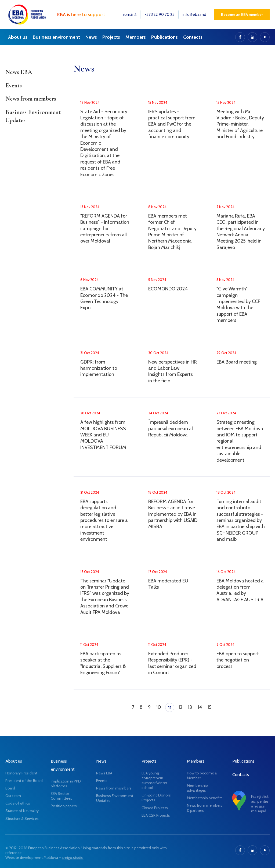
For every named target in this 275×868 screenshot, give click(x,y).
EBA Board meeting (237, 362)
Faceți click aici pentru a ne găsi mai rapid (260, 804)
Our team (13, 796)
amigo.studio (73, 858)
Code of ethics (18, 803)
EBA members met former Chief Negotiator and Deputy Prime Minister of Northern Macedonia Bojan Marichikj (172, 232)
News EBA (19, 72)
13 (190, 707)
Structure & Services (22, 819)
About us (18, 37)
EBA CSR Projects (156, 815)
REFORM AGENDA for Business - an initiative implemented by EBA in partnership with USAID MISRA (173, 514)
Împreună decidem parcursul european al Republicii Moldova (171, 428)
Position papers (64, 806)
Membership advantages (197, 788)
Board (10, 788)
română (130, 15)
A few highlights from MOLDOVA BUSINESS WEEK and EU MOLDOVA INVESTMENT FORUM (103, 435)
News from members (31, 99)
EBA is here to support (81, 15)
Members (136, 37)
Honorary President (21, 773)
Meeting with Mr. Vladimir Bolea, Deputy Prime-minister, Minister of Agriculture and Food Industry (240, 124)
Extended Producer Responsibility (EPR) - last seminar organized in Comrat (172, 663)
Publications (164, 37)
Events (14, 86)
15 (209, 707)
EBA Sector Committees (61, 796)
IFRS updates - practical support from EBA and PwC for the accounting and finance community (172, 124)
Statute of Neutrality (22, 811)
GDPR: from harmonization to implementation (99, 368)
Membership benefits (205, 798)
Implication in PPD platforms (66, 784)
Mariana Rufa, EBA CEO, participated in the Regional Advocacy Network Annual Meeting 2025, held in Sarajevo (241, 232)
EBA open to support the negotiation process (238, 660)
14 (200, 707)
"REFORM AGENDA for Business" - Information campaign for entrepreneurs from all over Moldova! (105, 229)
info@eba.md (194, 15)
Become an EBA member (242, 15)
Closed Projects (155, 808)
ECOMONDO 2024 (168, 289)
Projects (111, 37)
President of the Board (24, 781)
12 (180, 707)
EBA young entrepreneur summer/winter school (154, 780)
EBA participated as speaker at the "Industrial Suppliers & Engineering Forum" (103, 663)
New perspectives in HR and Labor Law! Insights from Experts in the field (173, 371)
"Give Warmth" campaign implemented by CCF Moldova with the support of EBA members (238, 305)
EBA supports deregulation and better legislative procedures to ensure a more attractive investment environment (104, 520)
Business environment (56, 37)
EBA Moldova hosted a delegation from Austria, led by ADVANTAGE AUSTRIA (240, 590)
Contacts (193, 37)
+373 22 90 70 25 (160, 15)
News (91, 37)
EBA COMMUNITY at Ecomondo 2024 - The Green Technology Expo (104, 298)
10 (159, 707)
